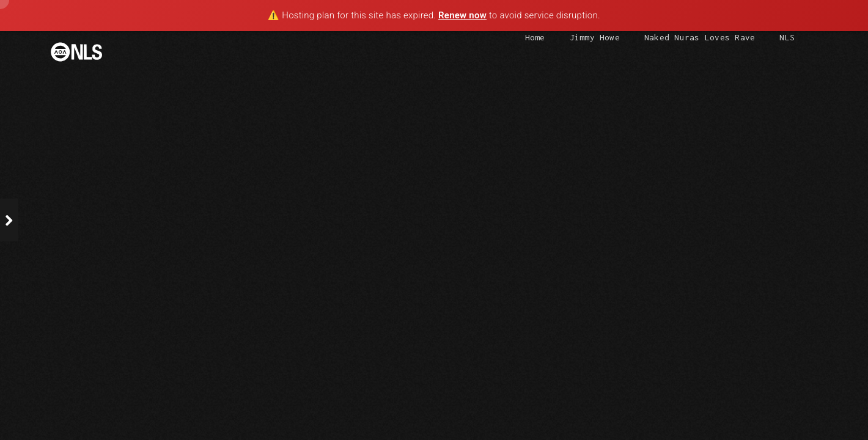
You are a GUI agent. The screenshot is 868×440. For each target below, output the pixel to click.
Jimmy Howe (595, 37)
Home (535, 37)
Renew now (462, 15)
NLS (787, 37)
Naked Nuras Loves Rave (700, 37)
